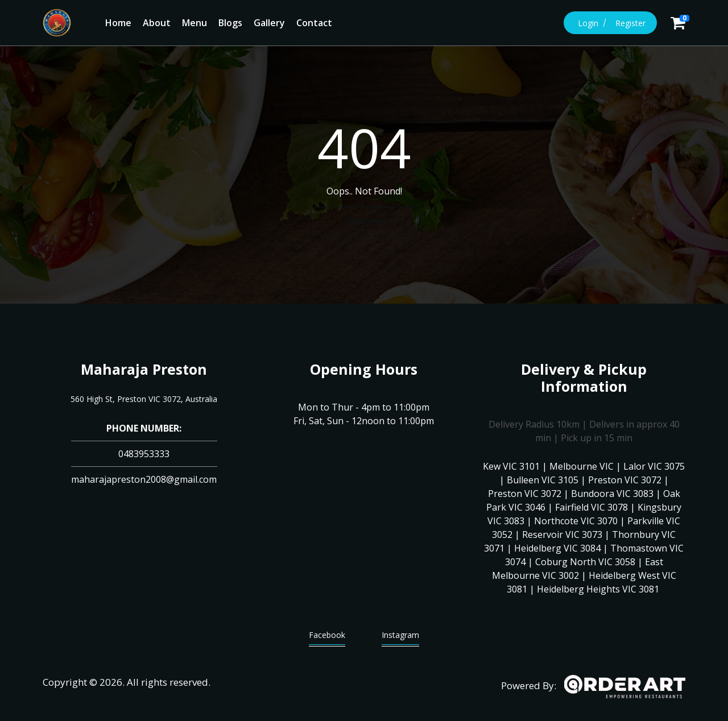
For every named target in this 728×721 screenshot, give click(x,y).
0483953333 (144, 454)
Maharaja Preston (144, 369)
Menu (195, 23)
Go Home (364, 220)
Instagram (400, 638)
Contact (314, 23)
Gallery (269, 23)
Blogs (230, 23)
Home (118, 23)
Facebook (327, 638)
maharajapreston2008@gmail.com (144, 479)
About (157, 23)
